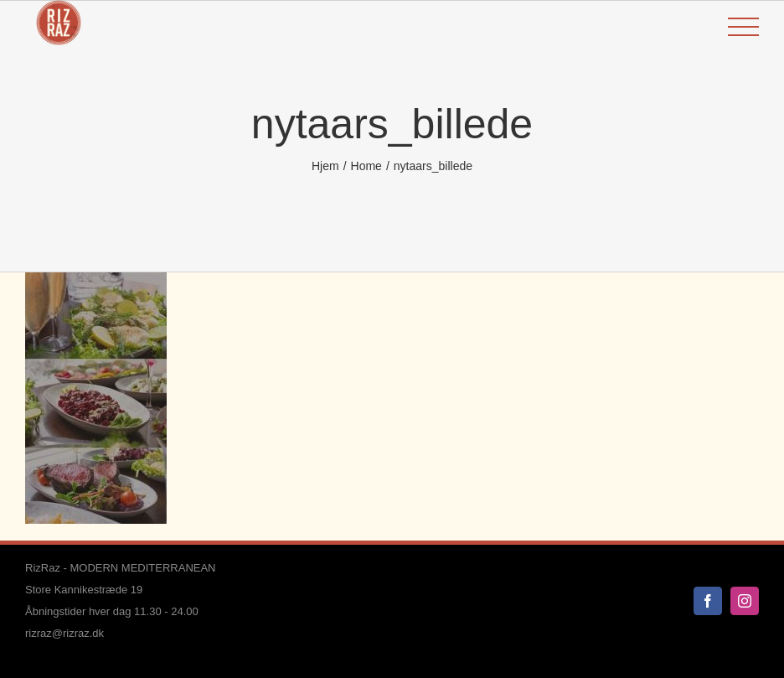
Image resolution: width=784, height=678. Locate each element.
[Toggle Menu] (743, 27)
